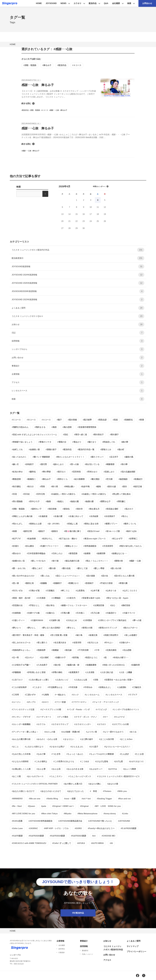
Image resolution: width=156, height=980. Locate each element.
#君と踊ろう (42, 643)
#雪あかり (77, 442)
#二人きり (37, 687)
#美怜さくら (62, 479)
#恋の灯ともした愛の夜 (124, 576)
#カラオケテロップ (60, 724)
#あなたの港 (113, 784)
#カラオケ (102, 724)
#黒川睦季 (87, 420)
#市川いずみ (17, 591)
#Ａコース (77, 65)
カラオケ (78, 3)
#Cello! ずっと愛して (62, 843)
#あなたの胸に (95, 784)
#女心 (113, 605)
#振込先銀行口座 (72, 561)
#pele (44, 806)
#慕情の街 (119, 561)
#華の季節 (46, 472)
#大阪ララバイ (129, 613)
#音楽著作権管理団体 (87, 427)
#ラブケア (133, 695)
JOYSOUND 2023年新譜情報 (78, 300)
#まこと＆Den (126, 739)
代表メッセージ (87, 954)
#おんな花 (56, 769)
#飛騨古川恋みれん (20, 427)
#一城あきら (60, 695)
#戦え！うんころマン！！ (97, 561)
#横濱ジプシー (111, 524)
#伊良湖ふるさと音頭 (36, 672)
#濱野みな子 (105, 501)
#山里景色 (80, 591)
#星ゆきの (16, 553)
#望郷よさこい (71, 546)
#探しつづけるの (38, 561)
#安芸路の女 (17, 605)
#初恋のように (91, 658)
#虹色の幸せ (17, 472)
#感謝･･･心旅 (135, 561)
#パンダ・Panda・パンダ (78, 709)
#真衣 (124, 487)
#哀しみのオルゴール (21, 643)
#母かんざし (17, 524)
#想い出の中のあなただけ (23, 576)
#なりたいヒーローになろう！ (118, 747)
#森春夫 (54, 531)
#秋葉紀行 (138, 479)
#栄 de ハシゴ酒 (113, 531)
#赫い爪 (15, 464)
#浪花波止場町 (112, 509)
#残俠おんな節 (35, 524)
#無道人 (60, 501)
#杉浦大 (15, 546)
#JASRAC (33, 828)
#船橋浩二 (31, 479)
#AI (111, 843)
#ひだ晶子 (94, 747)
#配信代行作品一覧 (86, 450)
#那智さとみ (106, 450)
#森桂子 (41, 531)
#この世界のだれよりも (64, 761)
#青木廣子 (114, 435)
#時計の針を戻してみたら (130, 546)
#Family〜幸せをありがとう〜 (101, 828)
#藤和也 (32, 472)
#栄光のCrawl (93, 531)
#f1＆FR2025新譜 (128, 828)
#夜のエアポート (130, 628)
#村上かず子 (117, 539)
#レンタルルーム (92, 695)
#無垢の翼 (74, 501)
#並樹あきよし (105, 687)
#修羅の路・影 (73, 665)
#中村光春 (73, 687)
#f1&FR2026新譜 (36, 836)
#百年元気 (40, 494)
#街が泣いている (92, 464)
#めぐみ (133, 732)
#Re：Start (17, 806)
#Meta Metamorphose (88, 814)
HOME (39, 3)
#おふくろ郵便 (129, 769)
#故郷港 (87, 553)
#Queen (32, 806)
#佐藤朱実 (135, 665)
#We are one (35, 799)
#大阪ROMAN (37, 620)
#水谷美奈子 (110, 516)
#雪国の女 (62, 442)
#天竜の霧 (65, 613)
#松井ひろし (47, 539)
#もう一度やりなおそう (113, 732)
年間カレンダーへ (101, 186)
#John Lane (17, 828)
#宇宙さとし (34, 605)
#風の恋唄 (67, 427)
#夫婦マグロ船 (33, 613)
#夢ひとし (31, 628)
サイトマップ (133, 946)
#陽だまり (92, 442)
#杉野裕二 (133, 539)
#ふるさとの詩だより (34, 747)
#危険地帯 (41, 650)
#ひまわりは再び (57, 747)
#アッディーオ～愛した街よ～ (25, 732)
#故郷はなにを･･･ (119, 553)
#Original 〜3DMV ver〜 (63, 806)
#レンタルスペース (114, 695)
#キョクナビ (119, 717)
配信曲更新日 (78, 258)
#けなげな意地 (102, 761)
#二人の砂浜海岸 (19, 687)
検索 (129, 3)
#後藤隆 (43, 583)
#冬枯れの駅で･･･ (121, 658)
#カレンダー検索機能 (21, 724)
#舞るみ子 (47, 65)
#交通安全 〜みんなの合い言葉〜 (119, 680)
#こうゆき (85, 761)
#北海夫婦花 (111, 650)
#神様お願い (69, 487)
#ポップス (31, 702)
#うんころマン (56, 776)
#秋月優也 (16, 487)
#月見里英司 (108, 546)
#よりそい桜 (91, 732)
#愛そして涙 (82, 568)
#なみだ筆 (41, 754)
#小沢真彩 (41, 598)
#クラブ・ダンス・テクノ (86, 717)
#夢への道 (137, 620)
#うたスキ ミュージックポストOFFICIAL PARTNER (35, 784)
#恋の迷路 (90, 576)
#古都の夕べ (125, 643)
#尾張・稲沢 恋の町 (21, 598)
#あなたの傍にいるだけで (23, 791)
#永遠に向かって (76, 516)
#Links (125, 814)
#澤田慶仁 (121, 501)
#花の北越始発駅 (128, 472)
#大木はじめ (71, 620)
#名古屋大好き (60, 643)
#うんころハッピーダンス (80, 776)
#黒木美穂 (72, 420)
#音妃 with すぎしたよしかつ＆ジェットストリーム (34, 435)
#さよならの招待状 (20, 761)
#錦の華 (125, 442)
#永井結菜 (94, 516)
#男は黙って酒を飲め (121, 494)
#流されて (129, 509)
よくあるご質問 (78, 308)
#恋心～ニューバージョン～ (68, 576)
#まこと (15, 747)
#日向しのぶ (57, 553)
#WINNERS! (17, 799)
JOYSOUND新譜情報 (78, 266)
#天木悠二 (80, 613)
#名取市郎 (77, 643)
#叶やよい (109, 643)
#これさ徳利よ (41, 761)
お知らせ (78, 324)
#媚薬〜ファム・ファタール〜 (74, 605)
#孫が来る (50, 605)
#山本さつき (111, 591)
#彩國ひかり (73, 583)
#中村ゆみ (88, 687)
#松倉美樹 (31, 539)
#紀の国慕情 (79, 479)
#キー (105, 717)
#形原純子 (89, 583)
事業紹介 (78, 366)
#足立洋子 (114, 457)
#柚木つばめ (131, 531)
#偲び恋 (57, 665)
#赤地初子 (29, 464)
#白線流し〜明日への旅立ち (94, 494)
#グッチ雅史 (63, 717)
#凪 (105, 658)
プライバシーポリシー (136, 952)
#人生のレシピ (62, 680)
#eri (94, 836)
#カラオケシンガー (83, 724)
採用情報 (78, 341)
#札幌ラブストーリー (49, 546)
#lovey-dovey (110, 814)
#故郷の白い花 (18, 561)
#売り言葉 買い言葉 (60, 635)
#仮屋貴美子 (74, 672)
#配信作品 (62, 65)
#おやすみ (113, 769)
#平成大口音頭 (106, 583)
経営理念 (62, 949)
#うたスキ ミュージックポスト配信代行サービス (118, 776)
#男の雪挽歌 (17, 501)
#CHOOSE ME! (108, 836)
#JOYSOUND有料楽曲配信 (40, 821)
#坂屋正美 (93, 635)
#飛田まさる (40, 427)
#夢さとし (71, 628)
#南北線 (68, 650)
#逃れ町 (121, 450)
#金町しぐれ (17, 450)
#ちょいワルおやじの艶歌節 (102, 754)
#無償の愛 (89, 501)
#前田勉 (75, 658)
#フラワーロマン (79, 702)
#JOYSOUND (124, 821)
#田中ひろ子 (34, 501)
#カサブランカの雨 (120, 724)
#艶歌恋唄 (16, 479)
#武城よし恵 (72, 524)
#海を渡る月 (94, 509)
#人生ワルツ (17, 680)
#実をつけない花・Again (117, 598)
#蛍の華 (124, 464)
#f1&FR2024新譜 (57, 836)
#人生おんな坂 (81, 680)
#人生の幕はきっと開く (39, 680)
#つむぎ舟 (56, 754)
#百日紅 (26, 494)
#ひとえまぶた (77, 747)
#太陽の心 (50, 613)
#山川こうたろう (130, 591)
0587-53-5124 (19, 964)
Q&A (106, 3)
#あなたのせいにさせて (51, 791)
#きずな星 (119, 761)
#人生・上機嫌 (126, 672)
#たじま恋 (139, 754)
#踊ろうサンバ (97, 457)
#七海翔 (45, 695)
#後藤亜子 (57, 583)
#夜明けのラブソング (108, 628)
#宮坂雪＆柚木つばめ (91, 598)
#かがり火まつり (136, 761)
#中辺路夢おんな (55, 687)
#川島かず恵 (34, 591)
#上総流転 (122, 687)
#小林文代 (71, 598)
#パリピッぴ (101, 709)
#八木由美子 (42, 665)
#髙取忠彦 (102, 420)
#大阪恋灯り (111, 613)
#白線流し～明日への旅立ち (63, 494)
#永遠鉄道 (43, 516)
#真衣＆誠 (111, 487)
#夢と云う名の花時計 (51, 628)
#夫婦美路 (16, 613)
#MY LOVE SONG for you (108, 806)
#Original (84, 806)
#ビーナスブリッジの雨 (51, 709)
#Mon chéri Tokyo (49, 814)
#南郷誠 (55, 650)
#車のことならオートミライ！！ (70, 457)
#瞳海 (98, 487)
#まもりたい (69, 739)
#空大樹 (109, 479)
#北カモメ (29, 658)
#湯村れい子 (36, 509)
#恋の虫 (105, 576)
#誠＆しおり (58, 464)
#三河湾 (15, 695)
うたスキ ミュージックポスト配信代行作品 (78, 250)
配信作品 (93, 3)
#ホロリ (45, 702)
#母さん (125, 516)
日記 (78, 333)
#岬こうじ (65, 591)
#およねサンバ (96, 769)
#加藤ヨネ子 (60, 658)
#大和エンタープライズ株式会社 (112, 620)
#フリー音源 (60, 702)
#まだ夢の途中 (87, 739)
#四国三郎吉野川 (111, 635)
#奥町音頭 (126, 605)
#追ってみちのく (19, 457)
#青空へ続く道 (80, 435)
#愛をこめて (37, 568)
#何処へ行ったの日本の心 (114, 665)
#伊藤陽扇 (16, 672)
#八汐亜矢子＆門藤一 (21, 665)
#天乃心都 (95, 613)
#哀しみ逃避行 (131, 635)
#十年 (97, 650)
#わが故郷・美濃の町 (71, 732)
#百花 (14, 494)
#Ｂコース (31, 420)
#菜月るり (61, 472)
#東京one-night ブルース (95, 539)
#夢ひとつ (16, 628)
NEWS (63, 3)
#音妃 (66, 435)
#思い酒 (15, 583)
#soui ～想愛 (70, 799)
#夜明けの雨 (87, 628)
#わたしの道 (50, 732)
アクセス (78, 382)
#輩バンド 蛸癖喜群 (41, 457)
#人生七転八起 (107, 672)
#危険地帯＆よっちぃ (21, 650)
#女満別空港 (99, 605)
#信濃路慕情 (91, 665)
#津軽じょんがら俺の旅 (22, 516)
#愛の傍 (52, 568)
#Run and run (124, 799)
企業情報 (78, 374)
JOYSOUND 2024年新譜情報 (78, 275)
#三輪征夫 (137, 687)
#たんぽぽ (124, 754)
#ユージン (16, 702)
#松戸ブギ (16, 539)
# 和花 (93, 791)
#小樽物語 (56, 598)
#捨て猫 (55, 561)
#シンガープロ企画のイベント (126, 709)
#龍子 (59, 420)
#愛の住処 (66, 568)
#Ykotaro (107, 791)
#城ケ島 (79, 635)
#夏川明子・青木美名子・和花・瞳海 (28, 635)
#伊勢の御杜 (57, 672)
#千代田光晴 (83, 650)
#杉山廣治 (29, 546)
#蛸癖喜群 (110, 464)
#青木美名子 (98, 435)
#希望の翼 (123, 583)
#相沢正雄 (137, 487)
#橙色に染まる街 (91, 524)
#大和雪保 (87, 620)
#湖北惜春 (52, 509)
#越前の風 (129, 457)
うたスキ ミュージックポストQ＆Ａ (78, 316)
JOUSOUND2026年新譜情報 (78, 291)
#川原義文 (50, 591)
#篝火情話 (95, 479)
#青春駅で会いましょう (22, 442)
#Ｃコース (16, 420)
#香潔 (141, 420)
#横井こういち (130, 524)
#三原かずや (30, 695)
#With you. (122, 791)
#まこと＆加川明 (106, 739)
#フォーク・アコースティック (106, 702)
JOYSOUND (51, 3)
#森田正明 (27, 531)
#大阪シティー (18, 620)
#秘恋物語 (123, 479)
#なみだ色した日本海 (21, 754)
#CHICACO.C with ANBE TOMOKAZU (29, 843)
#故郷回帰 (101, 553)
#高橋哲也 (128, 420)
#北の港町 (44, 658)
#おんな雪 (41, 769)
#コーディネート (44, 717)
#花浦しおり (109, 472)
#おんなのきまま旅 (75, 769)
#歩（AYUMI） (54, 524)
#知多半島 (85, 487)
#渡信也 (66, 509)
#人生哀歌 (90, 672)
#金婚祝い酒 (34, 450)
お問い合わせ (78, 358)
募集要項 (85, 951)
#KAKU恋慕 (17, 821)
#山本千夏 (95, 591)
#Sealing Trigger (104, 799)
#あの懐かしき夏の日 (73, 784)
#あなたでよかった (76, 791)
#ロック (75, 695)
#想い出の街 (116, 568)
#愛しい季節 (99, 568)
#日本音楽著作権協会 (36, 553)
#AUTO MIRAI (97, 843)
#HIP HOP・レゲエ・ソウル (56, 828)
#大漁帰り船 (55, 620)
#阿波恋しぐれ (109, 442)
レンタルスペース (78, 391)
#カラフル (41, 724)
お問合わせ (147, 3)
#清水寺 (79, 509)
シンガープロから (78, 349)
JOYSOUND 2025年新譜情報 (78, 283)
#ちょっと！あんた (75, 754)
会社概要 (116, 3)
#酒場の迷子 (51, 450)
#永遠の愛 (58, 516)
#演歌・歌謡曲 (30, 65)
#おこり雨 (16, 776)
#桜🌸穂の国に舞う (73, 531)
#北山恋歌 (127, 650)
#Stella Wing (52, 799)
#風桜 (54, 427)
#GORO (78, 828)
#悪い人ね (45, 576)
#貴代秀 (43, 464)
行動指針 (62, 952)
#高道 (115, 420)
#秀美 (42, 487)
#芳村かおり (92, 472)
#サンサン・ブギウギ (21, 717)
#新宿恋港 (73, 553)
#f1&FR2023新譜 (78, 836)
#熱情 (48, 501)
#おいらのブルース (35, 776)
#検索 (14, 531)
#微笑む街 (29, 583)
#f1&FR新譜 (17, 836)
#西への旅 (74, 464)
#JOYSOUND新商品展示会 (70, 821)
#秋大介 (30, 487)
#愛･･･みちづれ (19, 568)
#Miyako (68, 814)
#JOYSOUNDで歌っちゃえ (100, 821)
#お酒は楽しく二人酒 (21, 769)
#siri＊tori (86, 799)
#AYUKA (81, 843)
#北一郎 (15, 658)
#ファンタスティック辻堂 (23, 709)
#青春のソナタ (45, 442)
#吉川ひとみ (93, 643)
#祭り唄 (54, 487)
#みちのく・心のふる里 (47, 739)
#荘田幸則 (76, 472)
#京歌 (96, 680)
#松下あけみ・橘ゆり (68, 539)
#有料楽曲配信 (90, 546)
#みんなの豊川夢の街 (21, 739)
